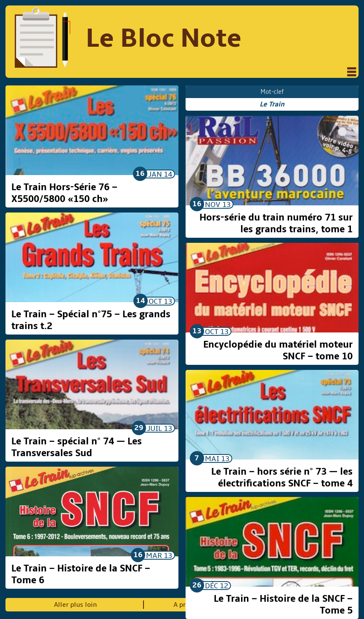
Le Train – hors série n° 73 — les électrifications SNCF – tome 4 (282, 478)
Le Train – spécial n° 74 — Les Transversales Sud (77, 447)
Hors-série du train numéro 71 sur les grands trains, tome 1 (276, 223)
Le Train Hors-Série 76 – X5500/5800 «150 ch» (64, 193)
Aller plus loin (75, 605)
